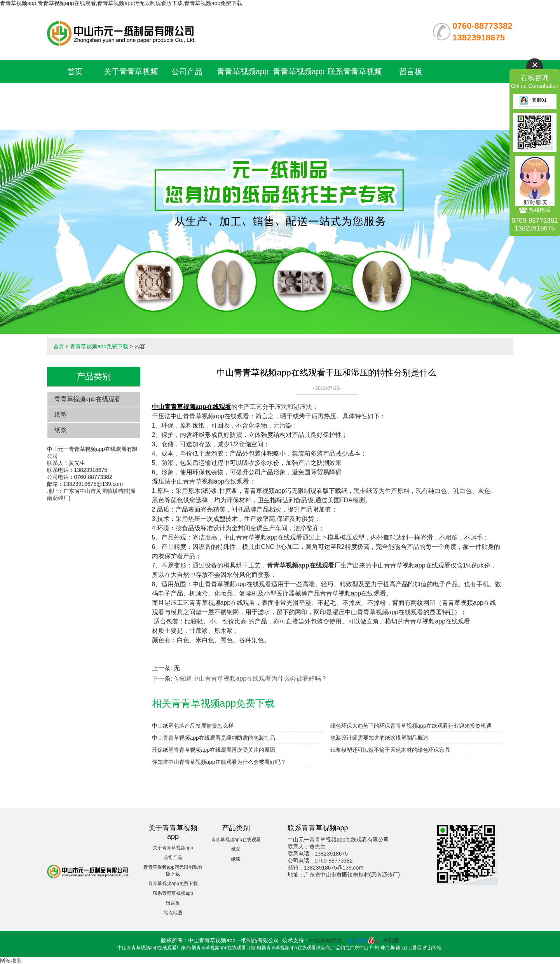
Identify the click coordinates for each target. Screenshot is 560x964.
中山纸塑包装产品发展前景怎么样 (193, 726)
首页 (75, 72)
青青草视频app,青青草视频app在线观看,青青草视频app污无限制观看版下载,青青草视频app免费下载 (121, 3)
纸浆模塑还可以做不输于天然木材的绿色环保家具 (390, 750)
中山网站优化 (326, 940)
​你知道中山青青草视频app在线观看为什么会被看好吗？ (219, 762)
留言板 (411, 72)
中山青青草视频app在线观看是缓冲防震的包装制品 (214, 738)
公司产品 (187, 72)
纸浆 (61, 430)
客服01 (533, 100)
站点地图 (173, 913)
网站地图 (11, 960)
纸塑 (61, 415)
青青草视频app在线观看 (88, 399)
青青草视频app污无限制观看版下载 (243, 95)
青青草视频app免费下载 (99, 346)
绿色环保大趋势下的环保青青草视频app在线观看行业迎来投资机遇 (411, 726)
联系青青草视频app (173, 893)
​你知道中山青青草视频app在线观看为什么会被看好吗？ (250, 678)
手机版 (391, 940)
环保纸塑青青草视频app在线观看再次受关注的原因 (214, 750)
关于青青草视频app (173, 848)
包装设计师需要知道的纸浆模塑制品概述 (379, 738)
